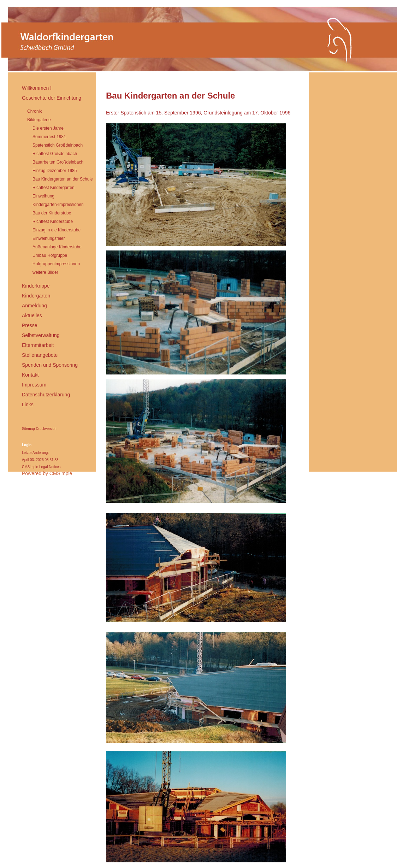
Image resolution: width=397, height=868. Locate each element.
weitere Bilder (45, 272)
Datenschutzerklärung (46, 395)
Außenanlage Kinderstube (57, 247)
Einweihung (43, 196)
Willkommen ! (37, 88)
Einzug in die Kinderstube (57, 230)
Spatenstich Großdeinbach (58, 145)
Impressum (34, 385)
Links (28, 405)
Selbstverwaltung (41, 335)
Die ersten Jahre (48, 128)
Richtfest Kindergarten (54, 188)
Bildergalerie (39, 120)
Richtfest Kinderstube (53, 222)
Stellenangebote (40, 355)
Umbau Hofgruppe (50, 255)
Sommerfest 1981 (49, 137)
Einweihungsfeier (49, 238)
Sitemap (28, 429)
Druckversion (46, 429)
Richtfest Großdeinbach (55, 154)
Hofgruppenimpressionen (56, 264)
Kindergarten (36, 296)
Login (27, 445)
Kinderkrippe (36, 286)
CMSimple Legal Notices (41, 467)
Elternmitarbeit (38, 345)
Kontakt (30, 375)
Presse (30, 325)
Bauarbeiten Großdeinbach (58, 162)
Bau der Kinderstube (52, 213)
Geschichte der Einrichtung (52, 98)
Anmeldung (34, 306)
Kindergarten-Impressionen (58, 205)
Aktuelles (32, 315)
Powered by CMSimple (47, 473)
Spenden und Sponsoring (50, 365)
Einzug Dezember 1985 (55, 171)
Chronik (34, 111)
